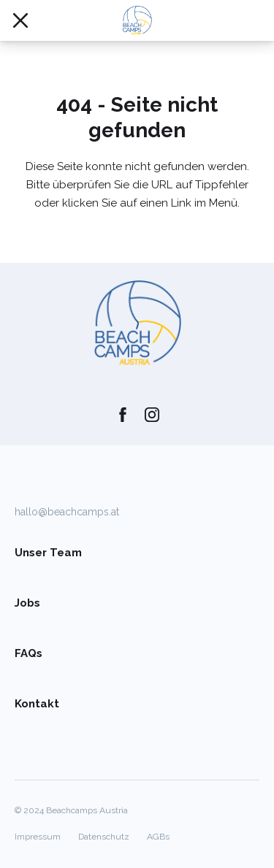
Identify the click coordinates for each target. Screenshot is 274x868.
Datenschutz (104, 837)
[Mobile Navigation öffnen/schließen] (20, 20)
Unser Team (48, 553)
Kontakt (37, 704)
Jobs (27, 603)
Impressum (38, 837)
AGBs (158, 837)
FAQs (28, 653)
